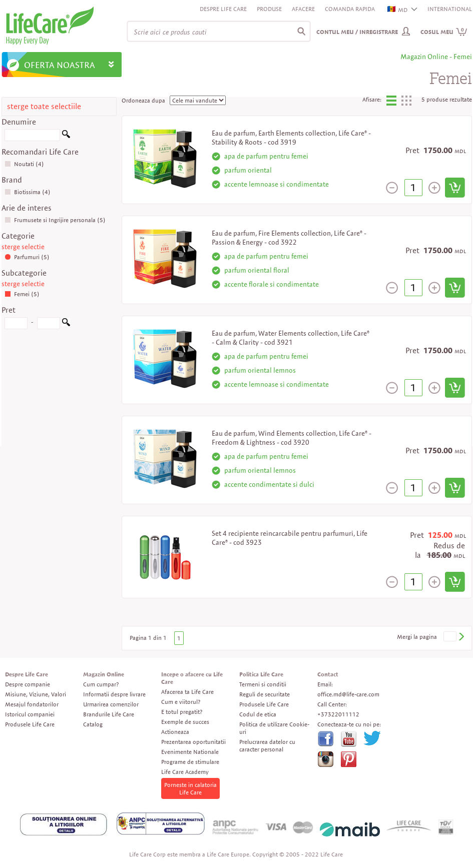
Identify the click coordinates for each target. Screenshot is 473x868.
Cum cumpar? (101, 684)
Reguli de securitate (265, 694)
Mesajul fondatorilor (32, 704)
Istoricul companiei (30, 714)
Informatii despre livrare (114, 694)
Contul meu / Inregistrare (357, 32)
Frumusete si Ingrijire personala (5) (55, 220)
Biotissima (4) (28, 192)
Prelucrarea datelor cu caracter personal (267, 745)
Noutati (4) (24, 164)
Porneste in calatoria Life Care (190, 788)
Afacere (303, 9)
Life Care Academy (185, 772)
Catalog (93, 724)
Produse (269, 9)
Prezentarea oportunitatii (193, 742)
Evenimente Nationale (190, 752)
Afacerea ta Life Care (187, 692)
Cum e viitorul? (181, 702)
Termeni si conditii (263, 684)
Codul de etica (258, 714)
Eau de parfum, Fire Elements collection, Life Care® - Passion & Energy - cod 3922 (289, 238)
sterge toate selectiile (44, 106)
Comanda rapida (350, 9)
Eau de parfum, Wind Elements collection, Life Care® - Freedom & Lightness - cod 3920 (292, 438)
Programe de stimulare (190, 762)
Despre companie (28, 684)
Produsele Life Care (30, 724)
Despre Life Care (223, 9)
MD (398, 10)
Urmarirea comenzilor (111, 704)
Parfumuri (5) (27, 257)
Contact (328, 674)
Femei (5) (22, 294)
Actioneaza (175, 732)
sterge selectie (23, 247)
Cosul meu (444, 32)
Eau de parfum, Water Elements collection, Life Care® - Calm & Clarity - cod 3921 (291, 338)
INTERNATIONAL (450, 9)
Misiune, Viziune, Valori (36, 694)
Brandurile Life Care (109, 714)
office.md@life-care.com (348, 694)
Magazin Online (104, 674)
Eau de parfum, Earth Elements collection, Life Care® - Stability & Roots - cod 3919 (291, 138)
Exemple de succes (185, 722)
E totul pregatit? (182, 712)
